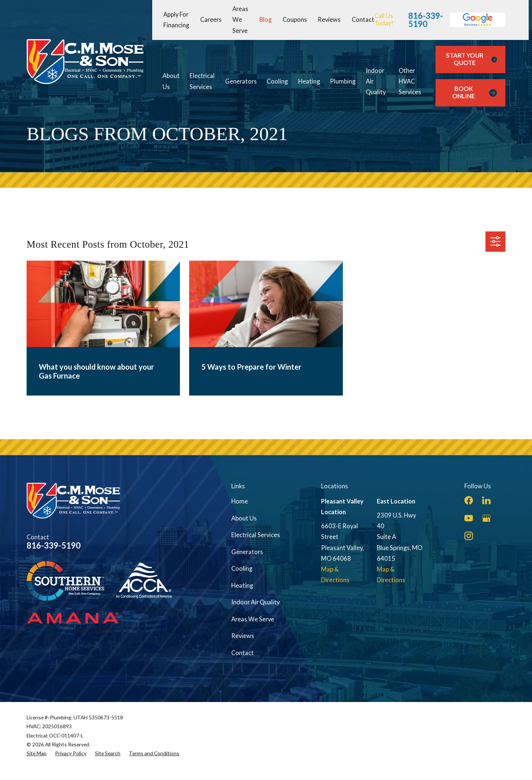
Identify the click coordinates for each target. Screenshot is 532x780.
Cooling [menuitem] (277, 81)
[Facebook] (469, 500)
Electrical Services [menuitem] (202, 81)
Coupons (295, 20)
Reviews (329, 20)
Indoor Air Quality (255, 602)
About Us (244, 518)
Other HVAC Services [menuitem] (410, 82)
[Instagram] (469, 536)
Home (240, 501)
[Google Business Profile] (486, 518)
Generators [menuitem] (241, 81)
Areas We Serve (240, 20)
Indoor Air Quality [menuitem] (376, 82)
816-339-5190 (426, 20)
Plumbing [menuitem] (343, 81)
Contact (363, 20)
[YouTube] (469, 518)
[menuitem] (37, 753)
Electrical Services (256, 535)
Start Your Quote (471, 59)
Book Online (475, 92)
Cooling (242, 569)
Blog (265, 20)
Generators (247, 552)
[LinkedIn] (486, 500)
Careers (211, 20)
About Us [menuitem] (171, 81)
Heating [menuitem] (309, 81)
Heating (242, 586)
